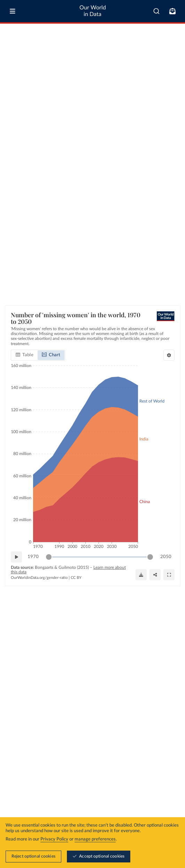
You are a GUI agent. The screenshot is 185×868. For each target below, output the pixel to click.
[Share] (155, 575)
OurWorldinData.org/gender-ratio (39, 578)
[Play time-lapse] (16, 557)
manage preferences (95, 839)
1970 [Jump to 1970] (33, 557)
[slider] (49, 557)
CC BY (76, 578)
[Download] (141, 575)
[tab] (25, 355)
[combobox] (156, 11)
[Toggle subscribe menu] (172, 11)
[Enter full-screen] (169, 575)
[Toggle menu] (13, 11)
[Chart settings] (169, 355)
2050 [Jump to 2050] (166, 557)
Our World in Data (93, 11)
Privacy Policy (54, 839)
